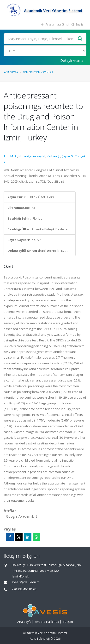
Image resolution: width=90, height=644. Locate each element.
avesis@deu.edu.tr (25, 582)
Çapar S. (68, 156)
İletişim (68, 622)
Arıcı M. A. (10, 156)
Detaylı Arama (72, 60)
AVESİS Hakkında (47, 622)
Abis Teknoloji (40, 639)
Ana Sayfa (11, 72)
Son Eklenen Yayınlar (38, 72)
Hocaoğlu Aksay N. (32, 156)
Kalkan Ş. (53, 156)
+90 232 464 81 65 (24, 589)
